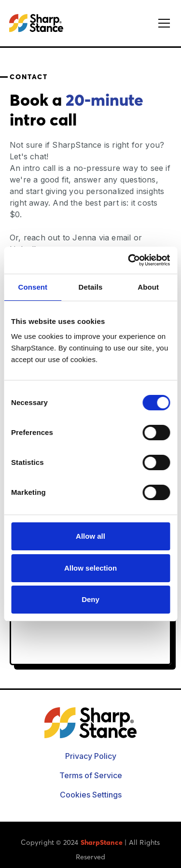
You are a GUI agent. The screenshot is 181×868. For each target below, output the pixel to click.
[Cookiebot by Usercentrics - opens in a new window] (129, 260)
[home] (36, 23)
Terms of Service (91, 775)
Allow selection (90, 568)
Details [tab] (91, 287)
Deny (90, 599)
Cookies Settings (91, 795)
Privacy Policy (91, 756)
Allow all (90, 536)
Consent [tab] (33, 287)
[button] (162, 23)
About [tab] (148, 287)
